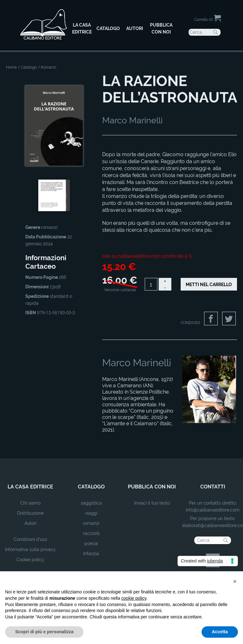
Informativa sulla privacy (30, 549)
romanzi (91, 523)
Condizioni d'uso (30, 539)
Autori (30, 523)
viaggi (91, 513)
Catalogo (29, 67)
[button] (235, 581)
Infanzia (91, 554)
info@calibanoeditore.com (213, 510)
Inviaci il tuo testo (152, 503)
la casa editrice (30, 487)
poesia (91, 543)
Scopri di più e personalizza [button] (44, 632)
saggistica (91, 503)
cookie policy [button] (134, 598)
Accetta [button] (220, 632)
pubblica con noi (152, 487)
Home (11, 67)
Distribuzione (30, 513)
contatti (213, 487)
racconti (91, 533)
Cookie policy (30, 560)
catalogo (91, 487)
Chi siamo (30, 503)
